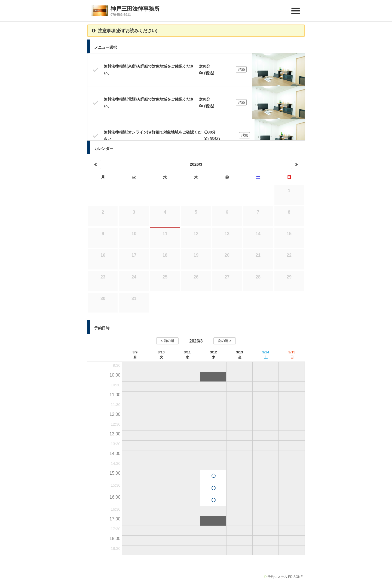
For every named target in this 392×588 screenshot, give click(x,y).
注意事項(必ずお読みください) (125, 31)
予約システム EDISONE (285, 577)
